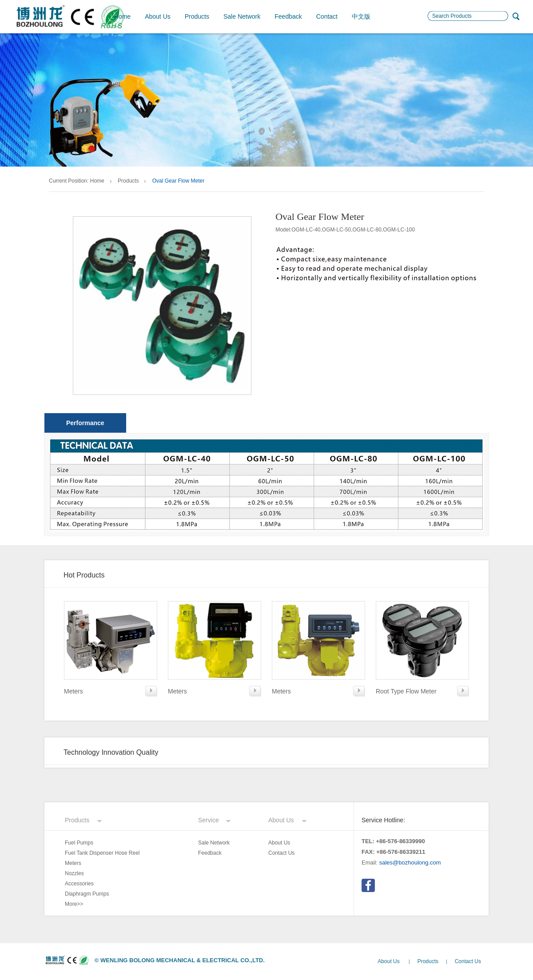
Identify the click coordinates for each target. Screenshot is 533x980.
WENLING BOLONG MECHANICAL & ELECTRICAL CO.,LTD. (183, 960)
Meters (73, 863)
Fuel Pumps (79, 843)
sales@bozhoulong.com (410, 862)
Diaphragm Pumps (87, 894)
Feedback (288, 16)
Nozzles (74, 873)
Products (197, 16)
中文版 (361, 16)
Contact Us (281, 853)
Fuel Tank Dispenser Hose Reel (102, 853)
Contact (327, 16)
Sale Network (242, 16)
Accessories (79, 884)
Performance (85, 423)
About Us (158, 16)
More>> (74, 904)
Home (122, 16)
